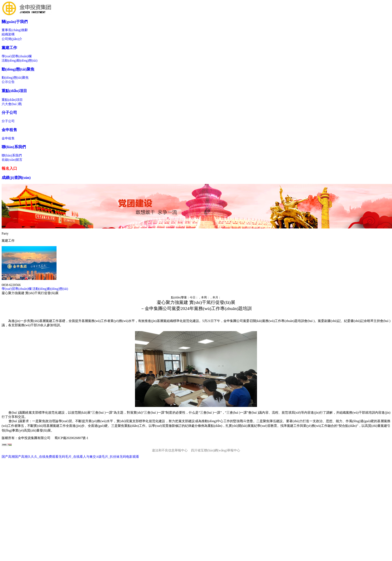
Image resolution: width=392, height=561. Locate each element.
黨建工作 (9, 48)
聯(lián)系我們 (14, 147)
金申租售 (9, 130)
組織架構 (8, 34)
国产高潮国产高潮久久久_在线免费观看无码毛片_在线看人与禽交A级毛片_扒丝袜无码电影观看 (70, 457)
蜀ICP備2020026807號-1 (71, 438)
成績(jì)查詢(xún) (16, 178)
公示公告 (8, 82)
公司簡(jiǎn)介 (12, 39)
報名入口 (9, 168)
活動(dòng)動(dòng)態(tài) (20, 60)
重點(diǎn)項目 (14, 91)
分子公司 (9, 113)
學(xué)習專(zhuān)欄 (17, 56)
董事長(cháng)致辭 (15, 30)
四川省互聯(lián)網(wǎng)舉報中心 (216, 450)
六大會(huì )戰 (12, 104)
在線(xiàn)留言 (12, 160)
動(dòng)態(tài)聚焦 (18, 69)
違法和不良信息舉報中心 (170, 450)
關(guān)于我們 (15, 22)
